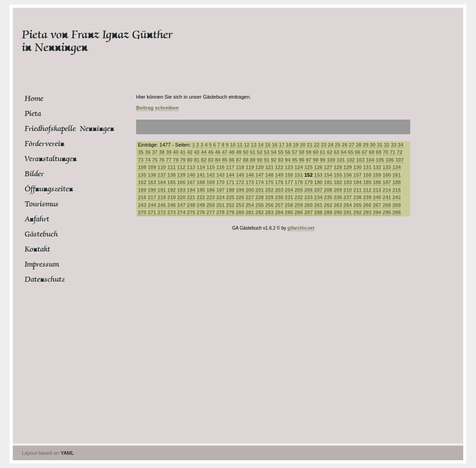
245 (162, 205)
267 (377, 205)
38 (162, 152)
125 (308, 167)
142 (211, 175)
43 (197, 152)
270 (142, 212)
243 (142, 205)
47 (225, 152)
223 (211, 197)
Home (34, 99)
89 (253, 160)
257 (279, 205)
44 (204, 152)
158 (367, 175)
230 (279, 197)
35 (141, 152)
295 (387, 212)
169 (211, 182)
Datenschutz (45, 279)
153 (318, 175)
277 (211, 212)
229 (269, 197)
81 (197, 160)
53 (267, 152)
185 (367, 182)
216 (142, 197)
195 (201, 190)
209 (338, 190)
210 (348, 190)
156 (348, 175)
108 (142, 167)
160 (387, 175)
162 (142, 182)
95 (295, 160)
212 (367, 190)
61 (323, 152)
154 (328, 175)
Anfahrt (37, 219)
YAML (67, 453)
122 (279, 167)
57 (295, 152)
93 (280, 160)
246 (171, 205)
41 (183, 152)
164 (162, 182)
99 (323, 160)
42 (190, 152)
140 (191, 175)
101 (341, 160)
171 (230, 182)
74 (148, 160)
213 (377, 190)
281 (250, 212)
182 (338, 182)
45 (211, 152)
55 (280, 152)
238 (357, 197)
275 (191, 212)
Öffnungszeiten (49, 189)
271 (152, 212)
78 (176, 160)
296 (397, 212)
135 (142, 175)
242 (397, 197)
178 (299, 182)
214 (387, 190)
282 (259, 212)
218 (162, 197)
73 (141, 160)
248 (191, 205)
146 (250, 175)
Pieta (33, 114)
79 (183, 160)
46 (217, 152)
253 (240, 205)
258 (289, 205)
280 (240, 212)
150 (289, 175)
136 (152, 175)
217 (152, 197)
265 (357, 205)
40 (176, 152)
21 (310, 145)
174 (259, 182)
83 (211, 160)
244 (152, 205)
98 (316, 160)
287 (308, 212)
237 (348, 197)
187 (387, 182)
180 (318, 182)
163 (152, 182)
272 (162, 212)
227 (250, 197)
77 (169, 160)
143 (220, 175)
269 (397, 205)
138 (171, 175)
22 (317, 145)
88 (246, 160)
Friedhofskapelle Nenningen (59, 129)
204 (289, 190)
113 (191, 167)
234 (318, 197)
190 (152, 190)
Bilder (34, 174)
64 (344, 152)
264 (348, 205)
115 (211, 167)
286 (299, 212)
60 (316, 152)
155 (338, 175)
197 (220, 190)
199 (240, 190)
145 (240, 175)
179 (308, 182)
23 (323, 145)
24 (331, 145)
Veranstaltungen (51, 159)
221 (191, 197)
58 (301, 152)
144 (230, 175)
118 (240, 167)
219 (171, 197)
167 (191, 182)
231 (289, 197)
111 (171, 167)
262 (328, 205)
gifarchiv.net (301, 228)
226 (240, 197)
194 (191, 190)
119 (250, 167)
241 (387, 197)
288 (318, 212)
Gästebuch (41, 234)
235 (328, 197)
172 (240, 182)
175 (269, 182)
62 (329, 152)
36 (148, 152)
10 (233, 145)
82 (204, 160)
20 (302, 145)
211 (357, 190)
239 (367, 197)
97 (309, 160)
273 (171, 212)
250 (211, 205)
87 (238, 160)
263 (338, 205)
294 (377, 212)
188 (397, 182)
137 (162, 175)
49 (238, 152)
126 (318, 167)
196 (211, 190)
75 (155, 160)
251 (220, 205)
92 (274, 160)
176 (279, 182)
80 (190, 160)
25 (338, 145)
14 (261, 145)
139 (181, 175)
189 (142, 190)
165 (171, 182)
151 (299, 175)
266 (367, 205)
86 (232, 160)
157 (357, 175)
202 (269, 190)
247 (181, 205)
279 (230, 212)
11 (240, 145)
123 (289, 167)
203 (279, 190)
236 (338, 197)
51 (253, 152)
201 (259, 190)
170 (220, 182)
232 (299, 197)
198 (230, 190)
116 (220, 167)
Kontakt (37, 249)
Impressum (42, 264)
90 (259, 160)
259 (299, 205)
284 (279, 212)
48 (232, 152)
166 (181, 182)
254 (250, 205)
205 (299, 190)
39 (169, 152)
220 (181, 197)
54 (274, 152)
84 (217, 160)
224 (220, 197)
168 (201, 182)
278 (220, 212)
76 (162, 160)
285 (289, 212)
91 (267, 160)
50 (246, 152)
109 (152, 167)
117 (230, 167)
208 (328, 190)
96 (301, 160)
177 (289, 182)
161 (397, 175)
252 (230, 205)
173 (250, 182)
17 (282, 145)
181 (328, 182)
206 (308, 190)
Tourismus (42, 204)
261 (318, 205)
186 (377, 182)
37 (155, 152)
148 (269, 175)
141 (201, 175)
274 (181, 212)
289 (328, 212)
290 (338, 212)
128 (338, 167)
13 (254, 145)
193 (181, 190)
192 (171, 190)
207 (318, 190)
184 (357, 182)
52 (259, 152)
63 (337, 152)
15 (268, 145)
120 (259, 167)
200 (250, 190)
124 (299, 167)
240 (377, 197)
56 (288, 152)
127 (328, 167)
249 (201, 205)
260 (308, 205)
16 (275, 145)
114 (201, 167)
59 (309, 152)
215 (397, 190)
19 (296, 145)
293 (367, 212)
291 (348, 212)
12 (247, 145)
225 (230, 197)
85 (225, 160)
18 (289, 145)
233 (308, 197)
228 (259, 197)
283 (269, 212)
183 (348, 182)
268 (387, 205)
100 (331, 160)
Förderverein (45, 144)
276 (201, 212)
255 (259, 205)
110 (162, 167)
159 (377, 175)
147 (259, 175)
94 (288, 160)
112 (181, 167)
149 (279, 175)
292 (357, 212)
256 (269, 205)
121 (269, 167)
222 (201, 197)
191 (162, 190)
